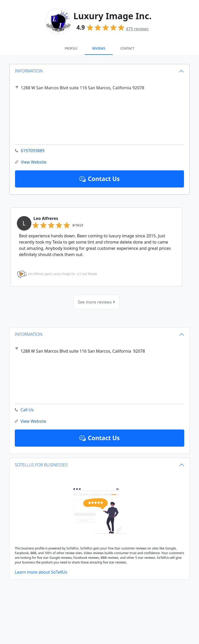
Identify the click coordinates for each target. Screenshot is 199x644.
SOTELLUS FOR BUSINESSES (41, 465)
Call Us (24, 410)
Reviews (99, 48)
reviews (137, 29)
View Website (31, 162)
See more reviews (96, 302)
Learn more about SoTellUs (41, 572)
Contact (127, 48)
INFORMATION (29, 71)
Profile (71, 48)
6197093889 (30, 151)
